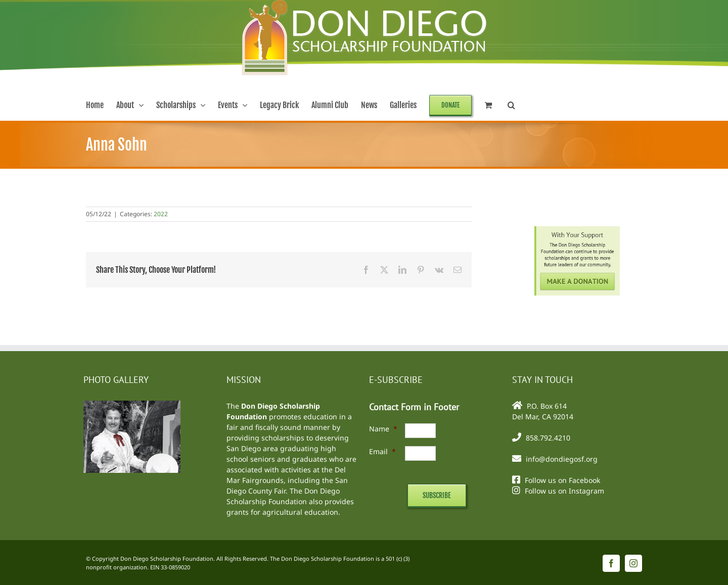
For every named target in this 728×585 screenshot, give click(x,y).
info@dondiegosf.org (562, 459)
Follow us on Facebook (562, 480)
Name (383, 429)
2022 (161, 214)
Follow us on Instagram (564, 491)
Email (382, 451)
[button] (511, 105)
